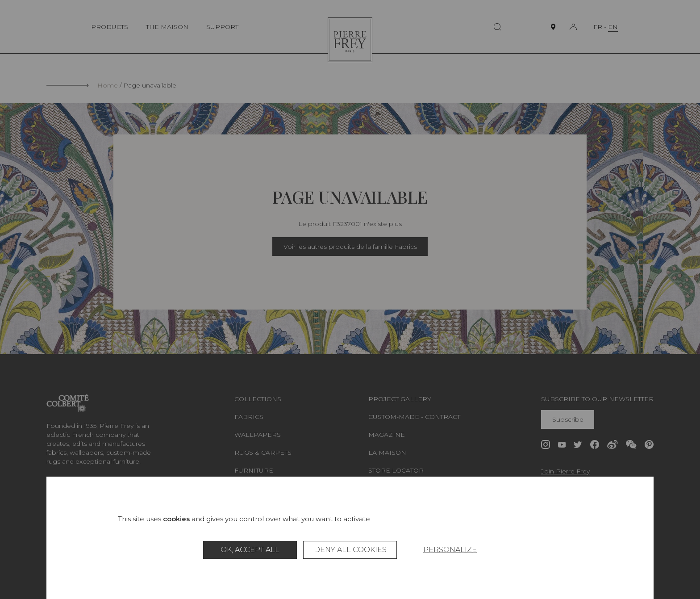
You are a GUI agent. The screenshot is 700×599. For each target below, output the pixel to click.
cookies (176, 519)
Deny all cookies (350, 550)
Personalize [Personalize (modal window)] (450, 550)
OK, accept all (250, 550)
